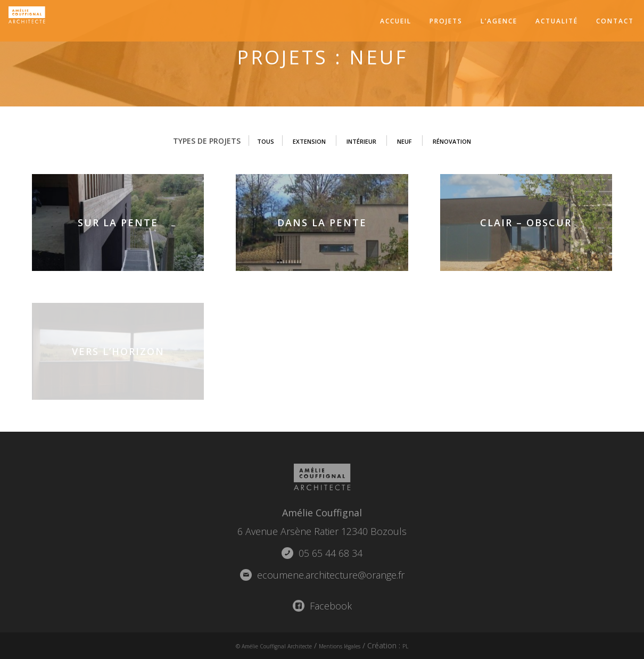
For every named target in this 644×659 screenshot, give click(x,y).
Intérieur (361, 141)
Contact (615, 21)
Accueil (396, 21)
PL (429, 645)
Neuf (410, 141)
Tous (249, 141)
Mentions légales (353, 645)
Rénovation (465, 141)
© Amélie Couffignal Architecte (264, 645)
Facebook (322, 606)
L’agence (499, 21)
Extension (299, 141)
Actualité (557, 21)
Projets (446, 21)
